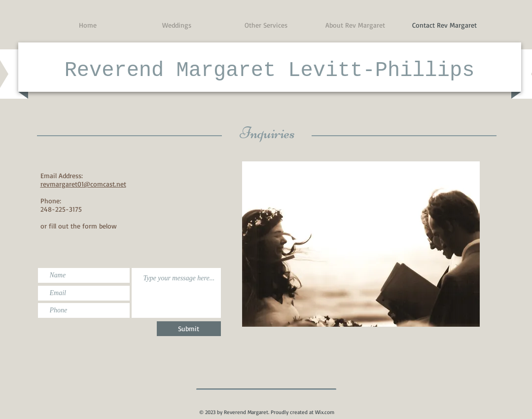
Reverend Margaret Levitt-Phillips (270, 71)
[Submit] (189, 329)
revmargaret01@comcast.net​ (83, 184)
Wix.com (325, 412)
